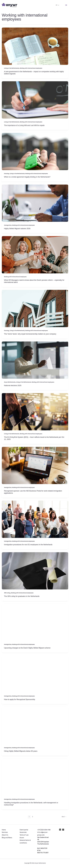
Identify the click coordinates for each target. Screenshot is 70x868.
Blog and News (7, 838)
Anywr (22, 838)
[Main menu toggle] (66, 5)
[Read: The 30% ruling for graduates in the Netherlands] (35, 574)
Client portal (24, 830)
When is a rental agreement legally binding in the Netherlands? (27, 177)
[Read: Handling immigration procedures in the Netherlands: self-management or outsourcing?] (35, 781)
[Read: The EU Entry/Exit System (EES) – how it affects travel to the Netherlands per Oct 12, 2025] (35, 414)
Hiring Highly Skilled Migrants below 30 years (21, 751)
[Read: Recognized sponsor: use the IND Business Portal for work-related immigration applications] (35, 469)
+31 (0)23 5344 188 (44, 830)
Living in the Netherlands (12, 68)
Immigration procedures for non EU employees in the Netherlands (28, 545)
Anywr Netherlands (10, 382)
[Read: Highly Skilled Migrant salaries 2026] (35, 206)
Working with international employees (31, 68)
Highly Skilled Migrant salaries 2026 (17, 229)
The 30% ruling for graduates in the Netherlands (22, 596)
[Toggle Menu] (58, 5)
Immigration (8, 225)
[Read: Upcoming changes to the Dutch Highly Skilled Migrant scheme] (35, 626)
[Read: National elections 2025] (35, 363)
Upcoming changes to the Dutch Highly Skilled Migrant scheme (27, 648)
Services (5, 832)
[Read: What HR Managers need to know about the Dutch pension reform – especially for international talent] (35, 258)
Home (4, 830)
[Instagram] (63, 830)
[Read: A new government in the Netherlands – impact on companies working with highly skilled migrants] (35, 49)
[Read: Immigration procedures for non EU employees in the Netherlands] (35, 523)
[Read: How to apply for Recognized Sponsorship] (35, 677)
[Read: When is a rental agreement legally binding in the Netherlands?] (35, 155)
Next (64, 817)
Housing (7, 174)
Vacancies (23, 832)
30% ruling (7, 593)
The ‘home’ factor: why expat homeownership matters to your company (30, 334)
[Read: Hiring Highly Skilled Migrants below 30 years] (35, 729)
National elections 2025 (13, 385)
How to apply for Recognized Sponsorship (20, 699)
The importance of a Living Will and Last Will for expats (24, 125)
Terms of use (24, 835)
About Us (5, 835)
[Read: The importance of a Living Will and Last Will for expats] (35, 103)
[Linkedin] (60, 830)
